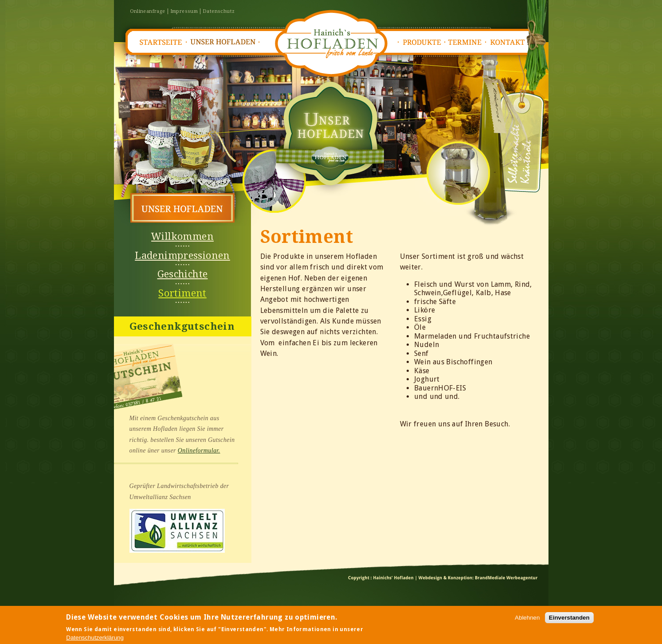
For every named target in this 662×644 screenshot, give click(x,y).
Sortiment (182, 293)
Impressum (184, 11)
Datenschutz (219, 11)
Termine (467, 42)
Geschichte (183, 274)
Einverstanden (569, 619)
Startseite (160, 42)
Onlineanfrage (148, 11)
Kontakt (510, 42)
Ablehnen (527, 619)
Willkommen (182, 236)
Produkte (422, 42)
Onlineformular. (199, 451)
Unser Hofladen (223, 42)
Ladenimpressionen (182, 256)
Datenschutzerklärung (95, 639)
